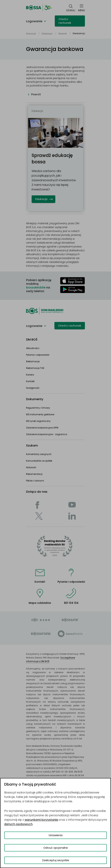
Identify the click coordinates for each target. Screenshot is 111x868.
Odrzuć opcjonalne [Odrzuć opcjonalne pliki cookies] (56, 848)
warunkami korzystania (41, 820)
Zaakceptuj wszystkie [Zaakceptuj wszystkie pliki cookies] (56, 860)
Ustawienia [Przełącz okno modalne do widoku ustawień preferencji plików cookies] (56, 835)
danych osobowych (18, 824)
